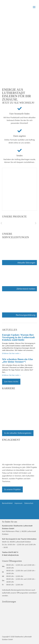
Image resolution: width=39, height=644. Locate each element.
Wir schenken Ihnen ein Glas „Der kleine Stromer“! (18, 360)
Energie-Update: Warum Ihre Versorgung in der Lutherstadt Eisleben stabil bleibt (18, 337)
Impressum (18, 503)
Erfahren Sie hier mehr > (11, 353)
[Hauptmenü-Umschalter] (34, 7)
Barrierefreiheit (7, 503)
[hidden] (15, 223)
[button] (1, 223)
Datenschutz (29, 503)
